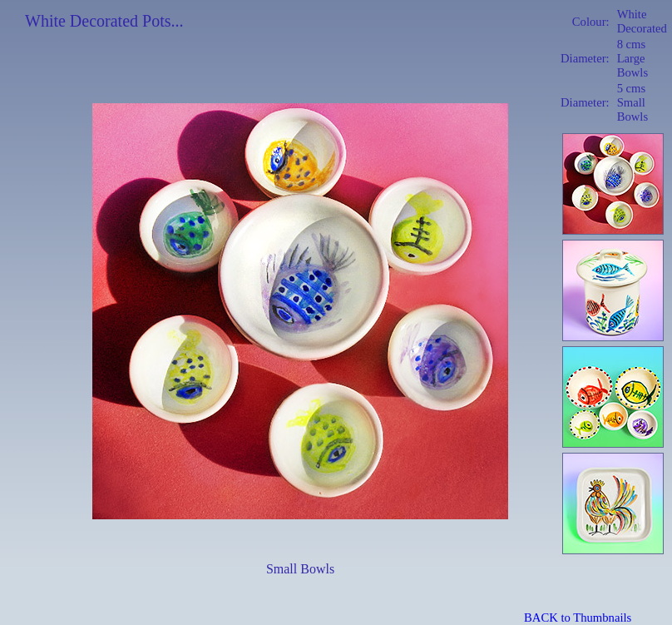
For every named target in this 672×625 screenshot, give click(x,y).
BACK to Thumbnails (578, 618)
